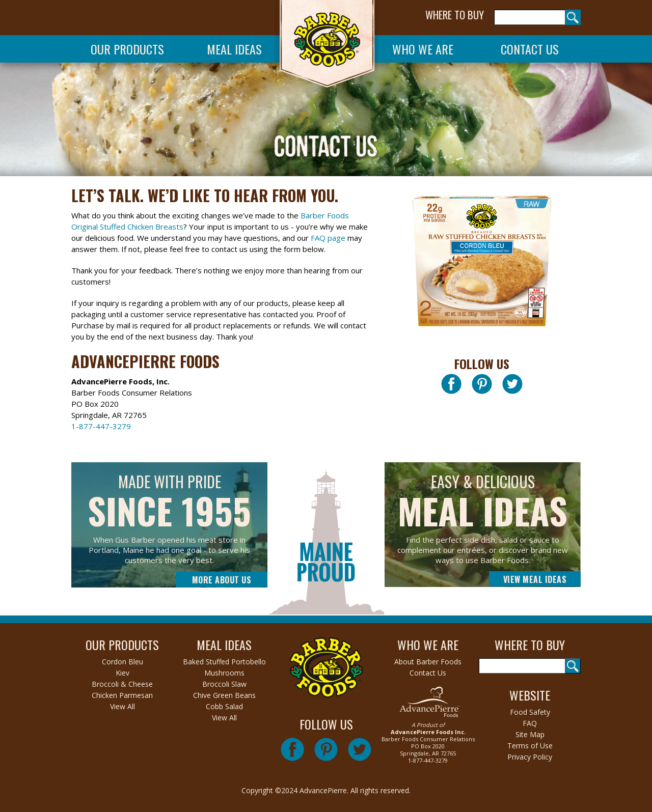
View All (123, 706)
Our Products (127, 49)
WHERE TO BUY (455, 15)
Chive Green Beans (224, 695)
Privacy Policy (530, 757)
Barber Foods (326, 47)
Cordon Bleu (123, 662)
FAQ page (328, 238)
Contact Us (530, 49)
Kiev (123, 673)
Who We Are (423, 49)
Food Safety (530, 712)
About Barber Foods (428, 662)
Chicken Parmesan (122, 695)
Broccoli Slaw (224, 684)
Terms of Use (530, 746)
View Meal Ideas (535, 579)
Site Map (530, 734)
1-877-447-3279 (101, 426)
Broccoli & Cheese (122, 684)
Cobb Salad (224, 706)
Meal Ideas (234, 49)
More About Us (222, 580)
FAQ (530, 723)
